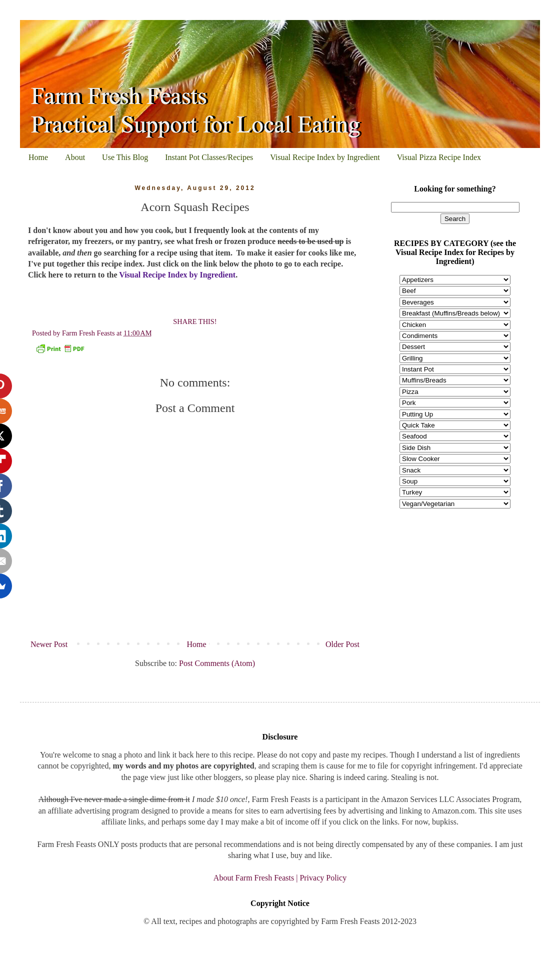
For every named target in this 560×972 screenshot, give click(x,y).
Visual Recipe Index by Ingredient (325, 157)
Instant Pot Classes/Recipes (209, 157)
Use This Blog (125, 157)
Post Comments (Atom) (217, 663)
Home (38, 157)
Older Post (342, 644)
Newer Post (49, 644)
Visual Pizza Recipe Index (439, 157)
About (75, 157)
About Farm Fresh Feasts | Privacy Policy (280, 878)
